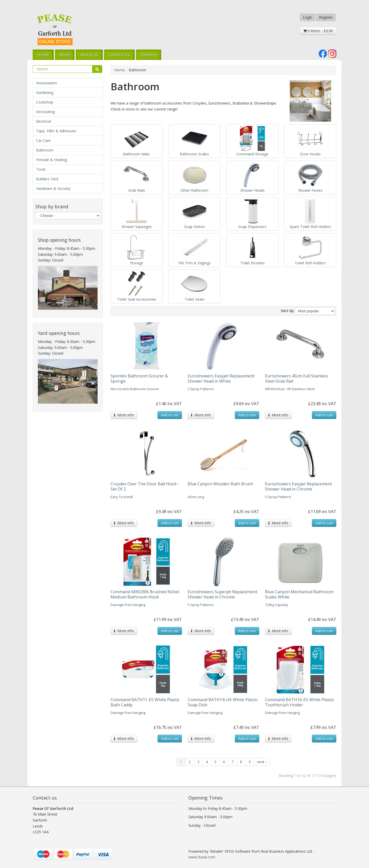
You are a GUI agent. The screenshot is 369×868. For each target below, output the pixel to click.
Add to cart (170, 415)
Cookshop (45, 102)
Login (307, 17)
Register (326, 17)
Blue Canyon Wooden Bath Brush (220, 484)
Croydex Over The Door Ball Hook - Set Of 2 (145, 486)
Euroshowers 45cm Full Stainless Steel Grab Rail (297, 378)
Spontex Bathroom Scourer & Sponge (139, 378)
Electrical (43, 121)
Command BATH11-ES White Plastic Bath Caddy (145, 702)
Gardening (45, 92)
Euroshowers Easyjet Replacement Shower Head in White (221, 378)
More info (124, 415)
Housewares (47, 83)
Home (43, 55)
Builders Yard (47, 179)
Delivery (149, 55)
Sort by (287, 311)
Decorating (45, 112)
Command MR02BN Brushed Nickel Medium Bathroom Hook (145, 594)
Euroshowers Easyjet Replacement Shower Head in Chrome (298, 486)
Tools (41, 169)
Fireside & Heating (52, 160)
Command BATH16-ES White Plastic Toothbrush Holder (299, 702)
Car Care (43, 140)
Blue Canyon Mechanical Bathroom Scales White (299, 594)
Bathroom (45, 150)
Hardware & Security (53, 188)
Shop (65, 55)
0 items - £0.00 (318, 31)
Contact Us (119, 55)
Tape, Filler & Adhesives (56, 131)
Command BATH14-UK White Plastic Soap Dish (223, 702)
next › (262, 762)
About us (89, 55)
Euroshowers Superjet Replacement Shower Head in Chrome (223, 594)
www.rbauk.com (202, 857)
